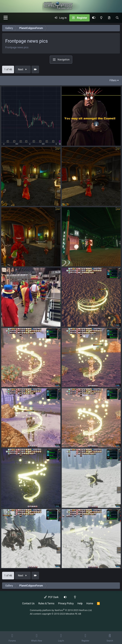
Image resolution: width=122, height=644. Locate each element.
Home (90, 603)
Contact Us (28, 603)
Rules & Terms (46, 603)
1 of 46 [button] (8, 69)
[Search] (117, 18)
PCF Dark (51, 597)
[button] (5, 18)
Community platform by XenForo (61, 610)
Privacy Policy (66, 603)
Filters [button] (113, 80)
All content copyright (55, 614)
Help (80, 603)
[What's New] (109, 18)
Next (23, 69)
